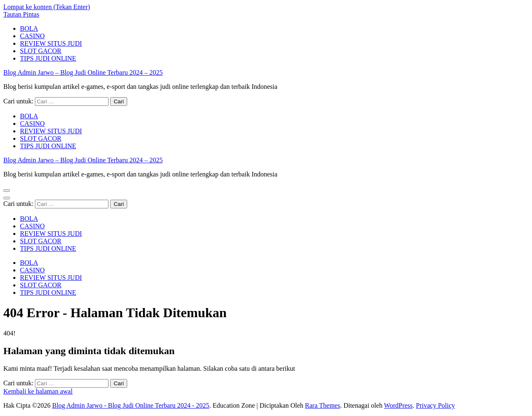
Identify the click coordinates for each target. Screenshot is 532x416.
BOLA (29, 28)
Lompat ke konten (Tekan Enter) (47, 7)
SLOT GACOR (41, 51)
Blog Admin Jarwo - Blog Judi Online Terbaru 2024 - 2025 (131, 405)
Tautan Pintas (21, 14)
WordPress (398, 405)
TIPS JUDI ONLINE (48, 58)
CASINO (32, 36)
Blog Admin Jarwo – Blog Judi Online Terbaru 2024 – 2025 (83, 72)
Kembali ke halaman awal (38, 391)
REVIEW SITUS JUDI (51, 43)
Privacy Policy (436, 405)
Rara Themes (323, 405)
